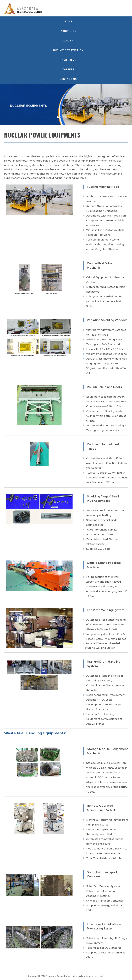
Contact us (68, 79)
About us (68, 31)
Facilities (68, 60)
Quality (68, 41)
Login (101, 976)
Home (68, 21)
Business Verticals (68, 50)
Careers (68, 69)
